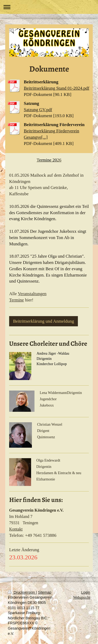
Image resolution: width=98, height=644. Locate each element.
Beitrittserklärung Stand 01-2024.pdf (57, 88)
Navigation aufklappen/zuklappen (49, 7)
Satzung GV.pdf (38, 110)
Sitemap (45, 592)
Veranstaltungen (32, 294)
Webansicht (82, 597)
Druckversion (22, 592)
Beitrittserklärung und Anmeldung (44, 321)
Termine (16, 300)
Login (86, 592)
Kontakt (16, 529)
